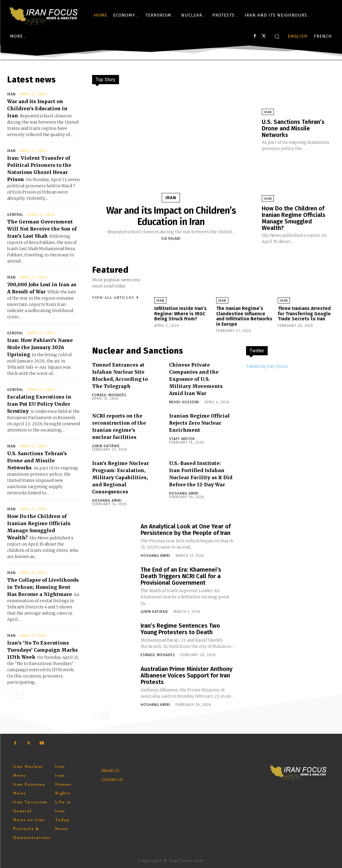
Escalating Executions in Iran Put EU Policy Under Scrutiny (39, 404)
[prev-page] (11, 695)
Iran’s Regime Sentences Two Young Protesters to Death (180, 629)
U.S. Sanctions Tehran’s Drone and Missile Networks (37, 461)
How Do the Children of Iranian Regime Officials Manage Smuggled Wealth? (294, 218)
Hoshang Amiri (107, 501)
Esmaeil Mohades (109, 395)
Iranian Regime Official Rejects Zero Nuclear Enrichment (199, 423)
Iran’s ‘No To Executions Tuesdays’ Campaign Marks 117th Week (42, 650)
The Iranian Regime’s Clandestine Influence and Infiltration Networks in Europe (244, 316)
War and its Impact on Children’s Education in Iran (37, 108)
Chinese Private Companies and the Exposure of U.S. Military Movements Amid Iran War (196, 379)
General (15, 215)
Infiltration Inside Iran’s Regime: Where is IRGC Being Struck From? (180, 314)
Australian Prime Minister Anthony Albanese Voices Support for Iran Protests (187, 675)
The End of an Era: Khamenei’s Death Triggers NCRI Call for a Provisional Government (181, 576)
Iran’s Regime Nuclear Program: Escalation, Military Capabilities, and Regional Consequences (121, 477)
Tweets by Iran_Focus (267, 366)
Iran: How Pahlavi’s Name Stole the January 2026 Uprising (40, 347)
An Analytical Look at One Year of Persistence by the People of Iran (186, 530)
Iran (11, 94)
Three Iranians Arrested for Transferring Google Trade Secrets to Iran (304, 314)
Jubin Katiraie (106, 446)
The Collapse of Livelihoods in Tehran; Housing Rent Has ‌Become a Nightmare (43, 587)
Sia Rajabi (171, 239)
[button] (277, 36)
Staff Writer (182, 439)
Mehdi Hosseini (184, 402)
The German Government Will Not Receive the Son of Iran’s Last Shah (42, 229)
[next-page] (20, 695)
